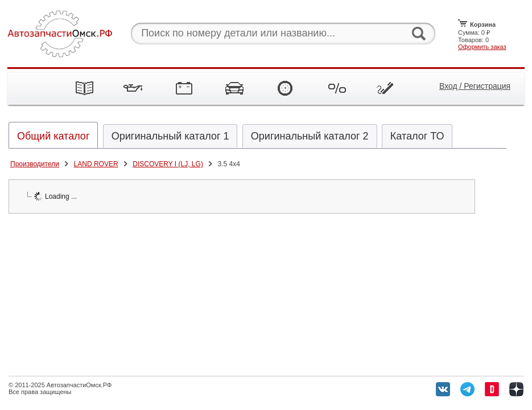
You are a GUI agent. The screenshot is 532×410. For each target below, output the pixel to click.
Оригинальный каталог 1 (170, 136)
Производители (35, 164)
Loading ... (55, 196)
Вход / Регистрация (475, 86)
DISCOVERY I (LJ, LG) (168, 164)
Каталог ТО (417, 136)
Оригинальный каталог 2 (310, 136)
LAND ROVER (96, 164)
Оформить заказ (482, 47)
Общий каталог (53, 136)
